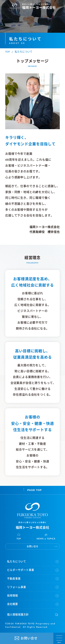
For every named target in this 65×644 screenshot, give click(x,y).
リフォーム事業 (16, 587)
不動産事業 (14, 579)
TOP (8, 52)
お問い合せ (29, 638)
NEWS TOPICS (46, 539)
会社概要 (12, 604)
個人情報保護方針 (18, 615)
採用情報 (12, 596)
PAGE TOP (33, 490)
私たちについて (16, 562)
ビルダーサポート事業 (21, 570)
